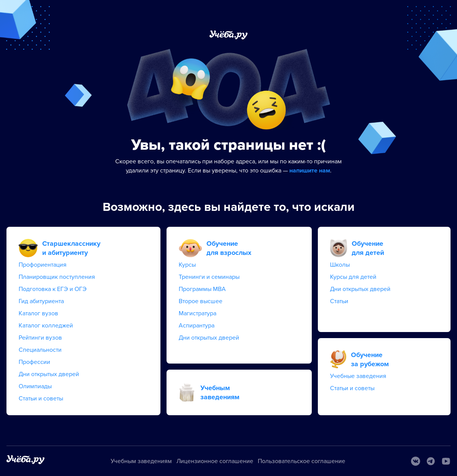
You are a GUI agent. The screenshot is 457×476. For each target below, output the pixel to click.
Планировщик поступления (57, 277)
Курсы (187, 265)
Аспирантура (197, 326)
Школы (340, 265)
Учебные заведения (358, 376)
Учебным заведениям (141, 461)
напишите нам (310, 171)
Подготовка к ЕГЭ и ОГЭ (53, 289)
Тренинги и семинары (209, 277)
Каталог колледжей (46, 326)
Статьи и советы (41, 399)
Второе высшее (201, 301)
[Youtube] (446, 461)
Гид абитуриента (41, 301)
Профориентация (43, 265)
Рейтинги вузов (40, 338)
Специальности (40, 350)
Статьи (339, 301)
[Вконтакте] (416, 461)
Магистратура (198, 313)
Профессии (34, 362)
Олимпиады (35, 386)
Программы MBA (202, 289)
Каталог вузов (38, 313)
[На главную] (25, 461)
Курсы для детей (353, 277)
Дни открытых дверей (49, 374)
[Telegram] (431, 461)
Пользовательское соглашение (301, 461)
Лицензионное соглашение (215, 461)
